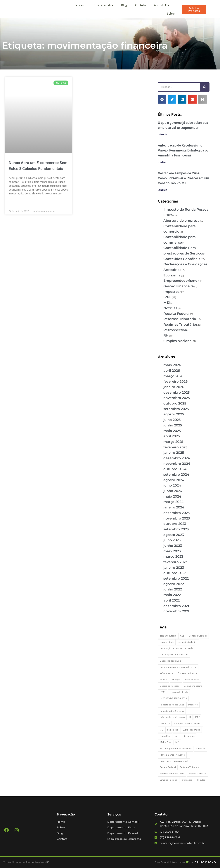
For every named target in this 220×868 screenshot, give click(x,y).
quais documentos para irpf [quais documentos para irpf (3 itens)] (174, 761)
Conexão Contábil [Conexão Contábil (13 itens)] (198, 636)
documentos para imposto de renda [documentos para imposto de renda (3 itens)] (178, 667)
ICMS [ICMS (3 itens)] (163, 692)
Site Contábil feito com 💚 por (174, 862)
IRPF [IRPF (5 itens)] (197, 717)
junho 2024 (173, 491)
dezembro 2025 (177, 393)
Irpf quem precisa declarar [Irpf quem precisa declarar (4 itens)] (188, 723)
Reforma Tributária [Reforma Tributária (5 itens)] (190, 767)
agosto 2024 (174, 480)
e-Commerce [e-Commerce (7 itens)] (167, 673)
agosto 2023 (174, 535)
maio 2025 (172, 431)
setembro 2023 (176, 529)
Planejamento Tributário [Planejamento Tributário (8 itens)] (172, 755)
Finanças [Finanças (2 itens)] (176, 680)
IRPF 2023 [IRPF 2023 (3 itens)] (165, 723)
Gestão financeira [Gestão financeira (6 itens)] (193, 686)
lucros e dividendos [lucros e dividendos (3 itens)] (185, 736)
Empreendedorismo (180, 281)
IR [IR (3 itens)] (190, 717)
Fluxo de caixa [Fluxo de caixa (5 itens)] (192, 680)
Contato (140, 5)
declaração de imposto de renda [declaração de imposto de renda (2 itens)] (176, 648)
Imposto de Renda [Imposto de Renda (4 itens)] (179, 692)
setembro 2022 (176, 578)
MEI (167, 303)
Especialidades (103, 5)
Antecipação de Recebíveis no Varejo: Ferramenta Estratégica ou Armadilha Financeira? (183, 150)
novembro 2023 (177, 518)
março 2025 (173, 442)
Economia (172, 275)
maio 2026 (172, 365)
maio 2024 (172, 496)
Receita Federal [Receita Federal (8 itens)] (168, 767)
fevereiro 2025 (175, 447)
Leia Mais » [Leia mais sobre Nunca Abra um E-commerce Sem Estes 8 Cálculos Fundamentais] (15, 202)
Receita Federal (176, 314)
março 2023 (173, 557)
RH (166, 335)
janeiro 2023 (174, 568)
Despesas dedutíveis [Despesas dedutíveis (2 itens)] (170, 661)
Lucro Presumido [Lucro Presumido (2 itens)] (191, 730)
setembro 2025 (176, 409)
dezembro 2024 (177, 458)
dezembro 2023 (176, 513)
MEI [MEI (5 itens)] (177, 742)
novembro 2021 (176, 611)
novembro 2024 (177, 464)
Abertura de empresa (181, 221)
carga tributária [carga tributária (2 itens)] (168, 636)
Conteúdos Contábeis (182, 259)
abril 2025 (172, 436)
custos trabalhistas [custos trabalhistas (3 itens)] (188, 642)
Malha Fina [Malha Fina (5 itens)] (166, 742)
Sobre (171, 13)
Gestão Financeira (179, 286)
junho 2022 (173, 589)
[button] (162, 99)
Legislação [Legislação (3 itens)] (173, 730)
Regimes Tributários (181, 325)
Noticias (170, 308)
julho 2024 (172, 485)
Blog (124, 5)
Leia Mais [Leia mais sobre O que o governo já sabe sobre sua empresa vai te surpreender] (162, 135)
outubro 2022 (175, 573)
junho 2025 (173, 425)
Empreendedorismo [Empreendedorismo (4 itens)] (188, 673)
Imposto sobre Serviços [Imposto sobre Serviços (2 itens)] (172, 711)
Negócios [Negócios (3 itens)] (201, 748)
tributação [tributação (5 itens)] (187, 780)
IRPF (167, 297)
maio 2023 (172, 551)
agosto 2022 (174, 584)
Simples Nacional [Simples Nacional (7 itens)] (169, 780)
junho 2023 (173, 546)
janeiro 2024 (174, 507)
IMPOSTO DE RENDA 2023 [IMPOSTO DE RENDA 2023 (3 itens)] (173, 698)
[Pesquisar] (205, 87)
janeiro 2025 (174, 453)
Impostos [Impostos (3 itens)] (193, 705)
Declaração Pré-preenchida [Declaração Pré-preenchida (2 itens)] (174, 655)
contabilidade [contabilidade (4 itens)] (167, 642)
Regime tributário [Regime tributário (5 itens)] (197, 774)
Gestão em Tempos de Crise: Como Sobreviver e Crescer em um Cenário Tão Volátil (183, 178)
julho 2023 (172, 540)
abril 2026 (172, 371)
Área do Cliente (164, 5)
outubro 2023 (175, 524)
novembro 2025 (177, 398)
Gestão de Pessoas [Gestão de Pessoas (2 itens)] (170, 686)
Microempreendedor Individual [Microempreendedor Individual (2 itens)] (176, 748)
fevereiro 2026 (175, 381)
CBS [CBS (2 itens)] (182, 636)
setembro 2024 (176, 475)
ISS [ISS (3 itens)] (161, 730)
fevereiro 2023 (175, 562)
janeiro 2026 (174, 387)
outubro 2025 (175, 403)
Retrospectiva (175, 330)
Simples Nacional (178, 341)
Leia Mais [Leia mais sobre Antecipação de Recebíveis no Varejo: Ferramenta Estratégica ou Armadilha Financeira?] (162, 162)
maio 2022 (172, 595)
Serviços (80, 5)
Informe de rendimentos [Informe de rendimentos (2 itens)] (172, 717)
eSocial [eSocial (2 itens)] (164, 680)
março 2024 (173, 502)
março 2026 (173, 376)
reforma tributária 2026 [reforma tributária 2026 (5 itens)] (172, 774)
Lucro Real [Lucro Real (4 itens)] (165, 736)
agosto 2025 (174, 414)
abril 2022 (172, 600)
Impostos (171, 292)
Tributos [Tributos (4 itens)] (201, 780)
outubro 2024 (175, 469)
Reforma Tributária (180, 319)
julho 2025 (172, 420)
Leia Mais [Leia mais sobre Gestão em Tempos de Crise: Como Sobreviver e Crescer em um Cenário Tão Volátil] (162, 190)
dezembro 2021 (176, 606)
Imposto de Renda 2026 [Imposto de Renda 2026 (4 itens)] (172, 705)
